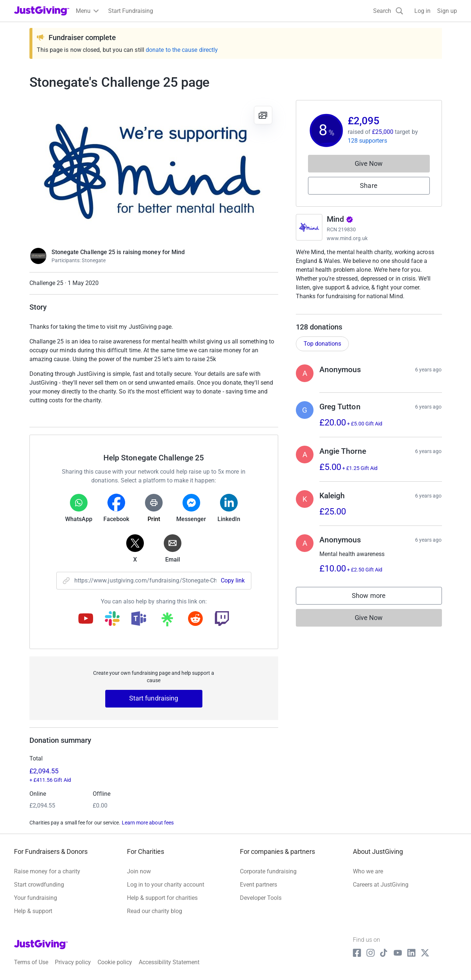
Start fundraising (154, 698)
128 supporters (367, 141)
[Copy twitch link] (222, 619)
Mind (340, 219)
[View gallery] (263, 115)
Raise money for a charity (47, 871)
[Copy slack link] (112, 619)
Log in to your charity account (166, 885)
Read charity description (329, 310)
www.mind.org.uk (347, 238)
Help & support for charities (162, 898)
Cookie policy (115, 962)
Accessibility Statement (169, 962)
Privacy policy (73, 962)
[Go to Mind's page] (309, 227)
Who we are (368, 871)
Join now (139, 871)
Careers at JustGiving (381, 885)
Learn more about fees (148, 823)
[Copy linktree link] (167, 621)
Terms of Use (31, 962)
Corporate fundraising (268, 871)
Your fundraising (36, 898)
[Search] (388, 11)
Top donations (322, 351)
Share (369, 186)
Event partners (258, 885)
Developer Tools (261, 898)
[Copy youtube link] (86, 619)
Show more (376, 605)
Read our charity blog (155, 911)
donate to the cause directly (182, 50)
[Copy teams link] (139, 619)
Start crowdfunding (39, 885)
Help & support (33, 911)
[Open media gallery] (154, 170)
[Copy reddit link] (195, 619)
